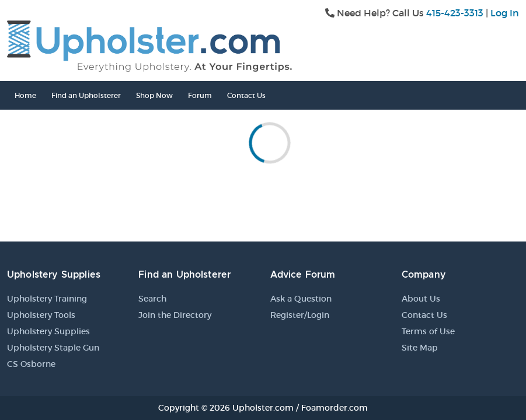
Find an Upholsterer (86, 95)
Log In (505, 13)
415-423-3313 (455, 13)
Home (25, 95)
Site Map (420, 348)
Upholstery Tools (41, 315)
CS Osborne (31, 364)
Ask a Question (301, 299)
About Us (421, 299)
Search (152, 299)
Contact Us (246, 95)
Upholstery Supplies (48, 331)
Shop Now (154, 95)
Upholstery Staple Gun (53, 348)
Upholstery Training (47, 299)
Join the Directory (175, 315)
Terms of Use (428, 331)
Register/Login (300, 315)
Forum (200, 95)
